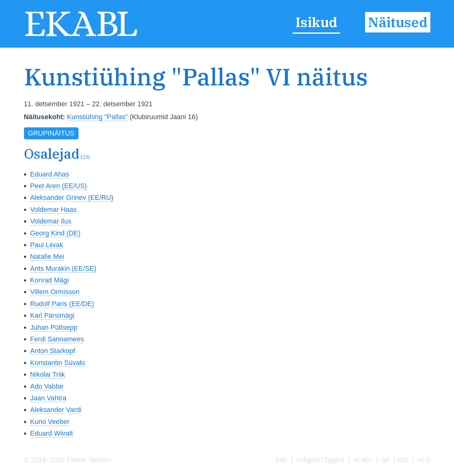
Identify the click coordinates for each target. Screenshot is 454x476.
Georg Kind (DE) (55, 233)
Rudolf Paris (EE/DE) (62, 304)
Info (281, 460)
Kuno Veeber (50, 422)
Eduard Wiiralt (52, 433)
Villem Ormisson (55, 292)
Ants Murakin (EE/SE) (63, 268)
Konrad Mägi (49, 280)
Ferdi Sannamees (57, 339)
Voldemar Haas (54, 209)
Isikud (316, 22)
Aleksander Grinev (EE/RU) (72, 197)
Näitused (398, 22)
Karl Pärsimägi (52, 315)
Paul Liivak (47, 245)
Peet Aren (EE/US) (59, 186)
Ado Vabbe (47, 386)
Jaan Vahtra (48, 398)
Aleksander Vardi (56, 410)
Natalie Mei (47, 256)
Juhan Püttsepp (54, 327)
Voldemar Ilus (51, 221)
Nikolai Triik (48, 374)
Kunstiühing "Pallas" (97, 117)
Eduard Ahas (50, 174)
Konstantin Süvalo (58, 363)
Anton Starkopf (53, 351)
